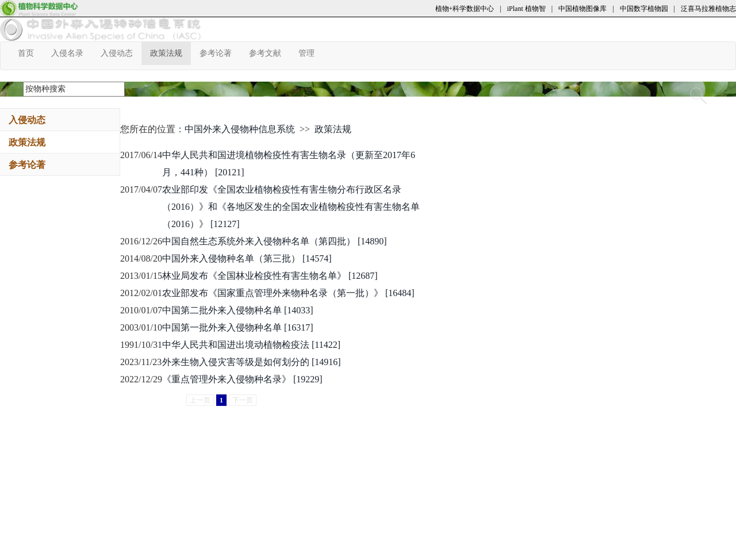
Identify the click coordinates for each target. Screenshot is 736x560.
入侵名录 (72, 53)
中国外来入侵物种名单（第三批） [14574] (247, 258)
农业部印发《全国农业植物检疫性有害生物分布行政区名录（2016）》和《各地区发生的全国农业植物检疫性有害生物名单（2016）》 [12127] (291, 207)
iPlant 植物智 (526, 9)
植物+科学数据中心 (465, 9)
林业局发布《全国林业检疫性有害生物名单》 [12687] (270, 276)
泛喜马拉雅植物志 (708, 9)
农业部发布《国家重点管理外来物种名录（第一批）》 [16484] (288, 293)
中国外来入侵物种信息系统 (240, 129)
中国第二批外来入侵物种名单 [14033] (238, 310)
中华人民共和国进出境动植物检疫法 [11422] (251, 345)
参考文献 (269, 53)
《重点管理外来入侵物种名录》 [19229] (242, 379)
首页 (30, 53)
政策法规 (170, 53)
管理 (311, 53)
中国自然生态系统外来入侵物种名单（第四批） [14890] (275, 241)
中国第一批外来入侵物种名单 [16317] (238, 327)
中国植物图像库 (582, 9)
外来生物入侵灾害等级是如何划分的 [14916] (252, 362)
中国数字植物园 (644, 9)
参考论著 (220, 53)
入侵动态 (121, 53)
